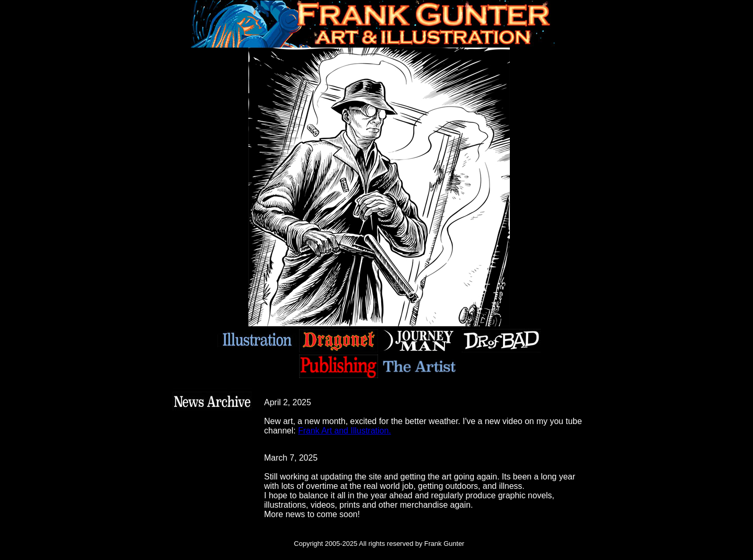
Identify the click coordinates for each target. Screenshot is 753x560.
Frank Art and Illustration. (345, 431)
